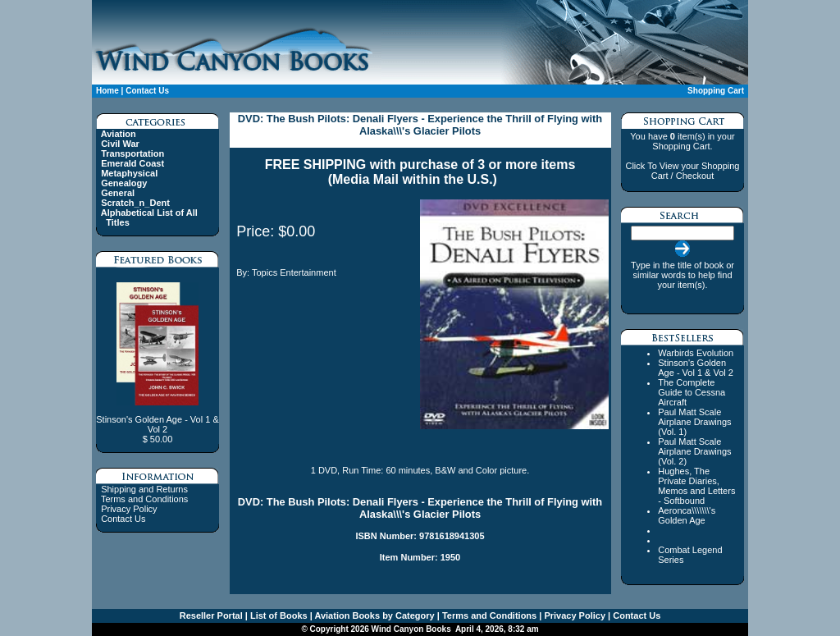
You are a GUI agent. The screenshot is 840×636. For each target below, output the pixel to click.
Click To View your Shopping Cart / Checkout (682, 171)
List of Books (278, 615)
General (118, 193)
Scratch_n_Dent (135, 203)
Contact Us (147, 91)
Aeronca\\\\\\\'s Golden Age (687, 515)
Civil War (120, 144)
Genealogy (124, 183)
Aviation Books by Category (374, 615)
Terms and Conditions (144, 499)
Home (107, 91)
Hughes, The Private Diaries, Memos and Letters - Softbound (696, 486)
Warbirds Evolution (696, 353)
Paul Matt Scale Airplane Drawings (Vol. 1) (694, 422)
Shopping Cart (716, 91)
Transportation (132, 153)
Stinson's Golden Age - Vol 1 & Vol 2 (696, 368)
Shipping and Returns (144, 489)
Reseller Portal (211, 615)
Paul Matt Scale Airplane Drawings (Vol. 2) (694, 451)
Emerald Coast (132, 163)
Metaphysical (129, 173)
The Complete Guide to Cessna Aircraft (692, 392)
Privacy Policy (129, 509)
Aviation (119, 134)
